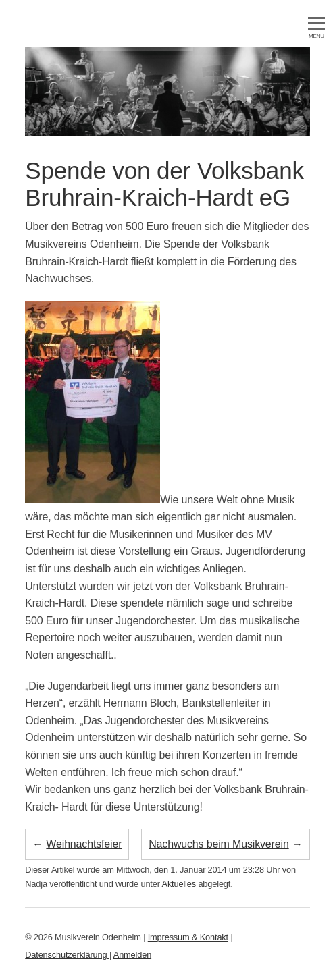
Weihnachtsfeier (84, 844)
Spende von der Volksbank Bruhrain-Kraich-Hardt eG (164, 184)
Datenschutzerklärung (67, 955)
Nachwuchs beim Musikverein (218, 844)
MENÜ (316, 28)
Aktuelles (179, 884)
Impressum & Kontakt (188, 937)
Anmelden (132, 955)
